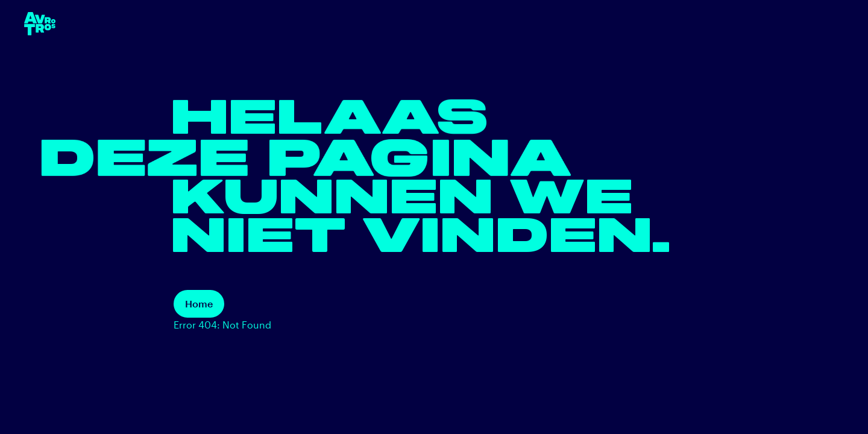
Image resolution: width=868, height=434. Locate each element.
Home (199, 303)
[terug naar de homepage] (40, 24)
